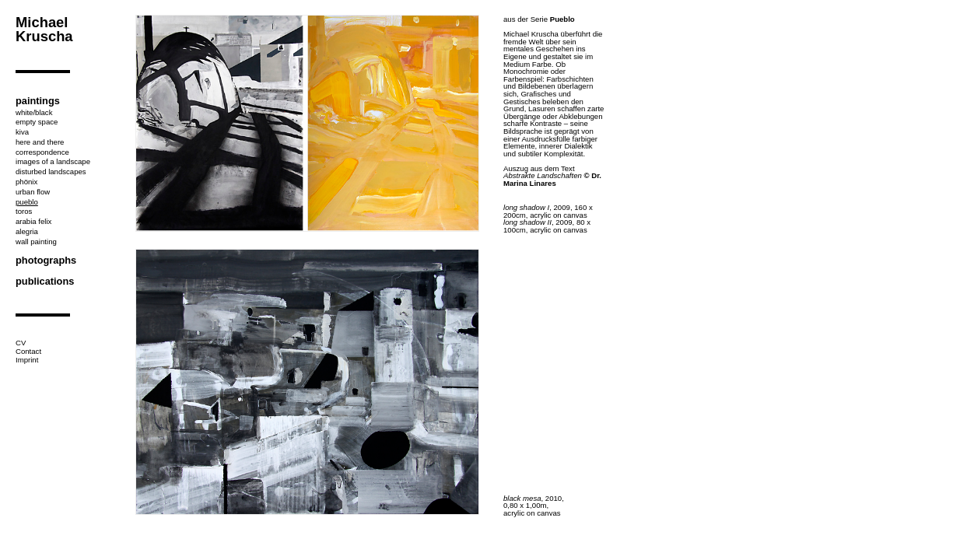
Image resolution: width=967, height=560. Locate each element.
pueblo (27, 202)
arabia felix (33, 221)
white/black (34, 112)
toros (24, 211)
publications (45, 281)
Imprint (27, 360)
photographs (46, 260)
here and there (40, 142)
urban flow (33, 192)
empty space (37, 122)
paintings (38, 101)
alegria (27, 231)
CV (21, 343)
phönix (26, 182)
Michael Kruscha (44, 29)
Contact (28, 351)
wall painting (36, 241)
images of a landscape (53, 161)
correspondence (42, 152)
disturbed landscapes (51, 171)
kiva (22, 132)
